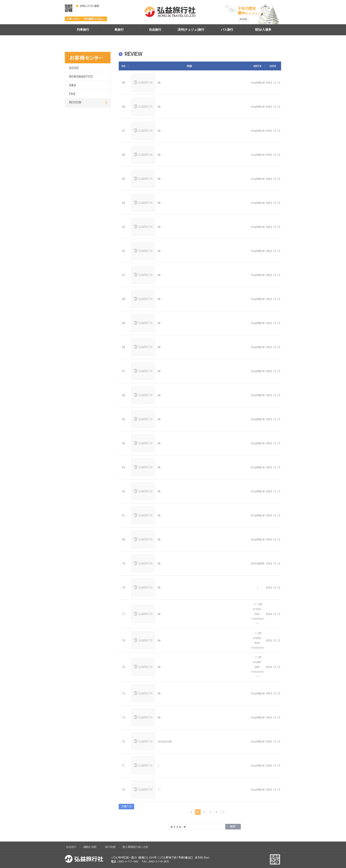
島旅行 (119, 30)
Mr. (160, 82)
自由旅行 (155, 30)
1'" (160, 789)
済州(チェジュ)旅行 (191, 30)
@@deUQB (165, 741)
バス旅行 (227, 30)
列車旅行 (83, 30)
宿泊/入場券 (263, 30)
